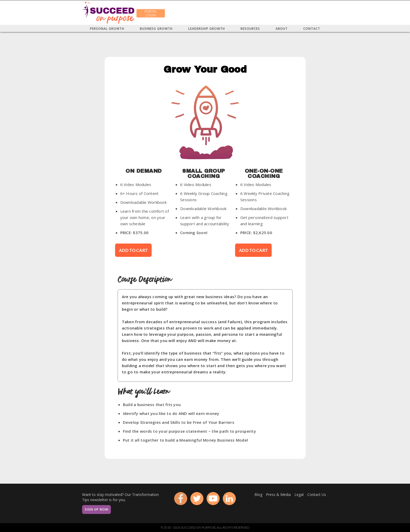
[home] (108, 13)
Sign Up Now (96, 509)
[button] (107, 28)
